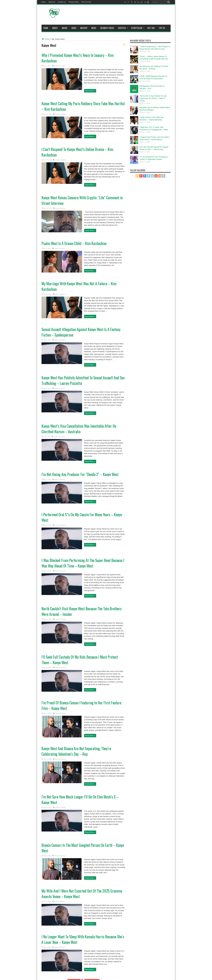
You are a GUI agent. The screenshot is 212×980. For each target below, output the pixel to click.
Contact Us (62, 2)
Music (65, 28)
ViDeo (74, 28)
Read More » (90, 91)
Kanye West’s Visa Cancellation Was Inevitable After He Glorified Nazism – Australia (79, 429)
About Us (52, 2)
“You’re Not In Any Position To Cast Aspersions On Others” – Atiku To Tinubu (153, 98)
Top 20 (162, 28)
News (94, 28)
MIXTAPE (84, 28)
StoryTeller (138, 28)
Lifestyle (123, 28)
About (55, 28)
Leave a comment (60, 66)
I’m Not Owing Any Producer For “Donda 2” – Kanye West (80, 474)
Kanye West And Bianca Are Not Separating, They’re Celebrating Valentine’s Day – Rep (76, 751)
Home (44, 2)
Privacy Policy (74, 2)
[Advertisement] (121, 15)
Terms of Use (86, 2)
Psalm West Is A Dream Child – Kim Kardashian (74, 243)
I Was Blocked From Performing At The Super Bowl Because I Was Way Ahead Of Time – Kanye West (83, 563)
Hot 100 (151, 28)
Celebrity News (107, 28)
